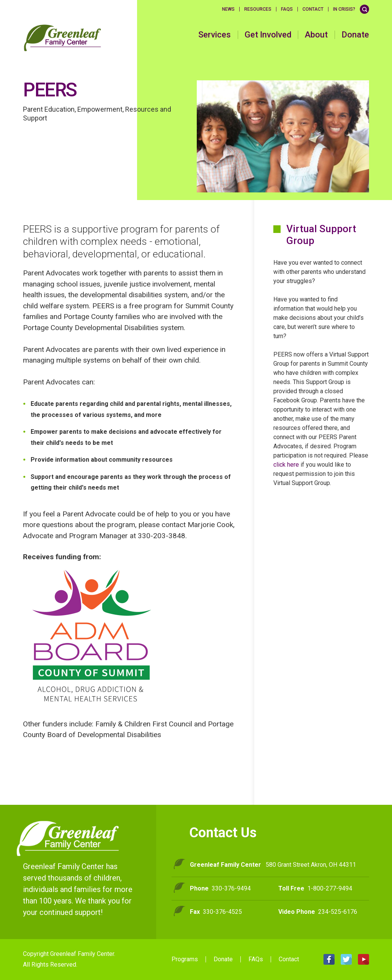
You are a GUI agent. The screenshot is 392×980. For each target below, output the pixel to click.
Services (215, 35)
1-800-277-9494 (330, 888)
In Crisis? (344, 9)
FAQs (256, 959)
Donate (355, 35)
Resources (258, 9)
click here (286, 465)
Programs (185, 959)
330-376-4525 (222, 912)
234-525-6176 (338, 912)
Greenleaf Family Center (68, 838)
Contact (313, 9)
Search (364, 9)
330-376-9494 (231, 888)
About (316, 35)
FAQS (287, 9)
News (228, 9)
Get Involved (268, 35)
